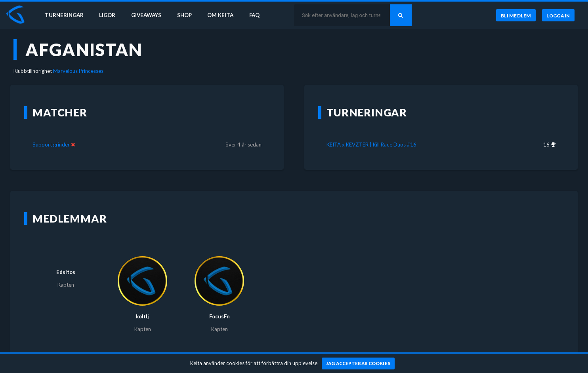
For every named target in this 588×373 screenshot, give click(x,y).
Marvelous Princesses (78, 71)
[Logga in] (558, 15)
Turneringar (64, 15)
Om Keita (220, 15)
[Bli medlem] (516, 15)
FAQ (254, 15)
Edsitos (66, 272)
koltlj (142, 316)
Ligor (107, 15)
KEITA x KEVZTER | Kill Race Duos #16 (371, 145)
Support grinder (51, 145)
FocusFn (220, 316)
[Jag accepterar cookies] (358, 363)
